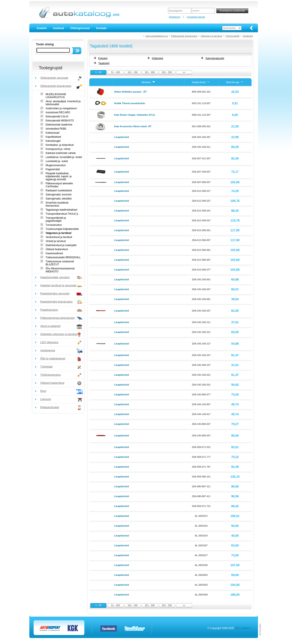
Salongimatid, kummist (59, 195)
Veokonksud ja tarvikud (59, 237)
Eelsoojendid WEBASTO (60, 121)
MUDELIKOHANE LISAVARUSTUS (56, 96)
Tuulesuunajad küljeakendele (62, 229)
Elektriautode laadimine (59, 125)
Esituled (103, 58)
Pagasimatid (53, 169)
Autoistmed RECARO (58, 112)
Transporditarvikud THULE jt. (62, 214)
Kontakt (101, 28)
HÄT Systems (243, 628)
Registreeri (175, 17)
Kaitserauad (52, 133)
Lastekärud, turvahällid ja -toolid (64, 157)
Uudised (58, 28)
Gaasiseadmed (54, 253)
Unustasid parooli (196, 17)
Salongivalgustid (215, 58)
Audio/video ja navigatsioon (61, 108)
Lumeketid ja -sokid (57, 161)
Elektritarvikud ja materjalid (61, 245)
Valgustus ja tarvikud (211, 36)
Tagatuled (248, 36)
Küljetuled (157, 58)
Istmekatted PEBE (56, 129)
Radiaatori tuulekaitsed (59, 191)
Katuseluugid (53, 141)
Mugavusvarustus (56, 165)
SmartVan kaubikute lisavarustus (57, 204)
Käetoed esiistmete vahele (61, 153)
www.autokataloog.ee (157, 36)
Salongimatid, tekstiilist (59, 199)
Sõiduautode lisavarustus (184, 36)
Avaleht (42, 28)
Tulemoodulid (232, 36)
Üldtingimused (80, 28)
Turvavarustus (54, 225)
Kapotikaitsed (53, 137)
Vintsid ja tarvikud (56, 241)
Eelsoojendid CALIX (57, 117)
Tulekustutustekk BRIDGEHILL (63, 257)
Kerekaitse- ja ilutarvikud (60, 145)
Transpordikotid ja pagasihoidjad (56, 219)
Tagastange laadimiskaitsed (61, 210)
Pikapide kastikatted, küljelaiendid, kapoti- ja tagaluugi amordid (59, 176)
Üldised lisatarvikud (57, 249)
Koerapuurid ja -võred (58, 149)
